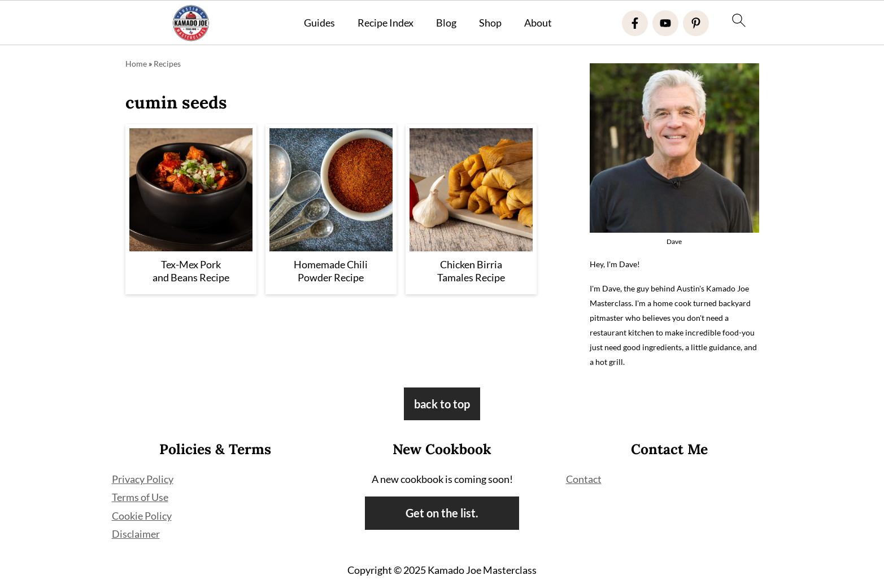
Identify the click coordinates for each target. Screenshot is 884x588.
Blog (446, 23)
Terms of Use (140, 497)
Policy (158, 516)
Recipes (167, 64)
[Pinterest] (696, 23)
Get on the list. (442, 513)
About (538, 23)
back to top (442, 404)
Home (136, 64)
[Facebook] (635, 23)
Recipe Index (386, 23)
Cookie (128, 516)
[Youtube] (665, 23)
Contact (584, 479)
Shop (490, 23)
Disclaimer (136, 534)
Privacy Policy (143, 479)
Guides (319, 23)
